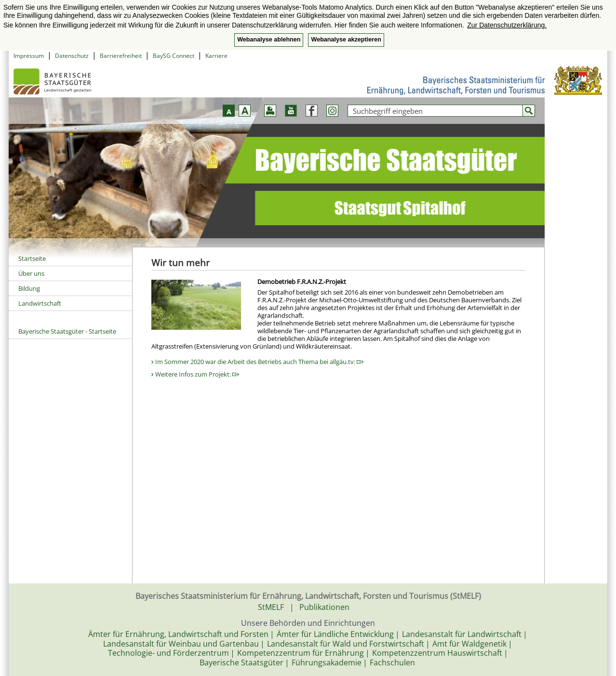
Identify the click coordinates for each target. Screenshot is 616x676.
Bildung (29, 288)
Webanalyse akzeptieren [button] (346, 40)
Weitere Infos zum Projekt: (197, 374)
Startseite (32, 258)
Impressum (29, 56)
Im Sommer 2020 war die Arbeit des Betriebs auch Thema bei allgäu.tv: (259, 362)
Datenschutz (72, 56)
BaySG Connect (174, 56)
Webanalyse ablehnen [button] (269, 40)
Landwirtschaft (40, 303)
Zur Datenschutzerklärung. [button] (507, 25)
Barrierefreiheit (121, 56)
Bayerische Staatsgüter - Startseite (67, 331)
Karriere (216, 56)
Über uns (31, 273)
